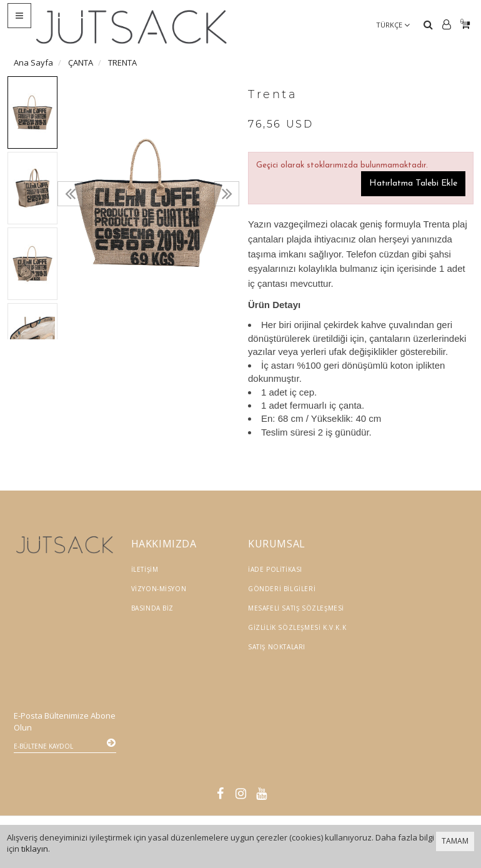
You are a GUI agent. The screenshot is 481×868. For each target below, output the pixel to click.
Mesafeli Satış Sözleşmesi (296, 608)
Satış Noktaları (277, 647)
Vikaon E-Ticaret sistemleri (359, 777)
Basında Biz (153, 608)
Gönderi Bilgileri (282, 589)
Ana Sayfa (33, 62)
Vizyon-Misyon (159, 589)
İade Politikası (275, 569)
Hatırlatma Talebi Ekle (413, 183)
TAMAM (455, 841)
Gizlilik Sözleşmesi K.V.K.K (297, 627)
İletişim (145, 569)
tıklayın (35, 849)
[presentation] (70, 194)
